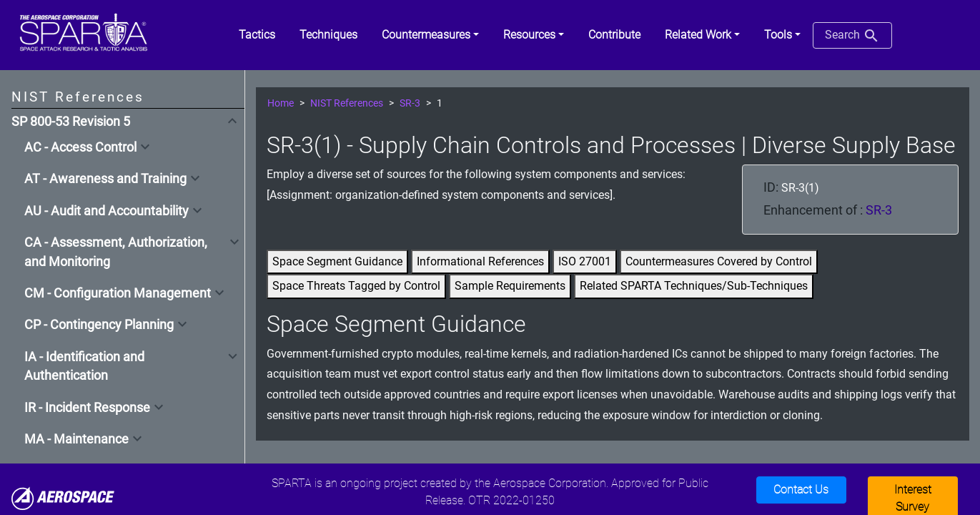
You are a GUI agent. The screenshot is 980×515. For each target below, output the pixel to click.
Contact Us (801, 490)
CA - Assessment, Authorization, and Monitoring (116, 252)
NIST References (347, 103)
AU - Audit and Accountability (107, 211)
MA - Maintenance (76, 439)
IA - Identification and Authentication (84, 366)
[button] (430, 35)
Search (852, 36)
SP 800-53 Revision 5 (71, 122)
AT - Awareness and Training (105, 179)
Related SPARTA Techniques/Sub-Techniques (694, 286)
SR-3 (410, 103)
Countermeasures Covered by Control (719, 261)
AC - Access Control (80, 147)
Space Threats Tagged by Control (356, 286)
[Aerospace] (63, 497)
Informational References (480, 261)
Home (281, 103)
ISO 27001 (585, 261)
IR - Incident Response (87, 408)
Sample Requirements (510, 286)
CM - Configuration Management (118, 293)
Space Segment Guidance (337, 261)
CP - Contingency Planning (99, 325)
